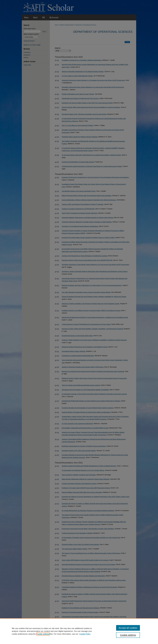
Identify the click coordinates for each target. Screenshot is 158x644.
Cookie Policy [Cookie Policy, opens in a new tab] (85, 634)
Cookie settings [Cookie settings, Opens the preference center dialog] (128, 635)
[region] (79, 631)
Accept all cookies (128, 628)
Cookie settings (43, 634)
